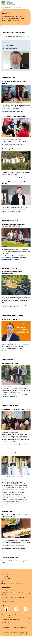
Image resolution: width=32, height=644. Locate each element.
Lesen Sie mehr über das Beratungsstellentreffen (15, 444)
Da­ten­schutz (23, 628)
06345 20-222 (10, 45)
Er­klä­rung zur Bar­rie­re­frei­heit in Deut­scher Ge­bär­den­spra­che (14, 594)
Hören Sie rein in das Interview (10, 351)
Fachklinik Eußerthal (6, 7)
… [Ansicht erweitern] (14, 7)
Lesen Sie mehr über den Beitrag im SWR (12, 144)
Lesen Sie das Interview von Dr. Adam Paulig (13, 548)
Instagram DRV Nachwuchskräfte (16, 610)
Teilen (26, 609)
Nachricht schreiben (11, 49)
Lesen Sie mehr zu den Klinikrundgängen (12, 177)
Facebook (7, 608)
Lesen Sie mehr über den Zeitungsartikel (12, 111)
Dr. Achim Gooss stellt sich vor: (10, 212)
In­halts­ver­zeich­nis (6, 628)
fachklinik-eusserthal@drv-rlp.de (13, 584)
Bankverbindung (6, 622)
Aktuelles (21, 7)
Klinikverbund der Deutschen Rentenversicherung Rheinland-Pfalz (11, 619)
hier (4, 563)
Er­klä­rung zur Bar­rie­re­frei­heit (9, 590)
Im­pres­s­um (15, 628)
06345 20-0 (7, 581)
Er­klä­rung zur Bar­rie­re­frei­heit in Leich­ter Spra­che (14, 598)
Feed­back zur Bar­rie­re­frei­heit (9, 601)
